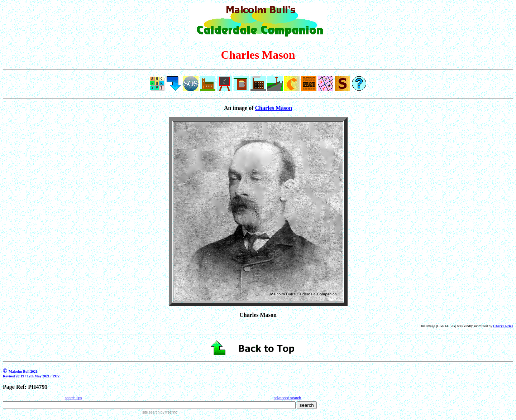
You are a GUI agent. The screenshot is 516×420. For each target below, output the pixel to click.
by (168, 412)
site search (151, 412)
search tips (73, 398)
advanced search (287, 398)
